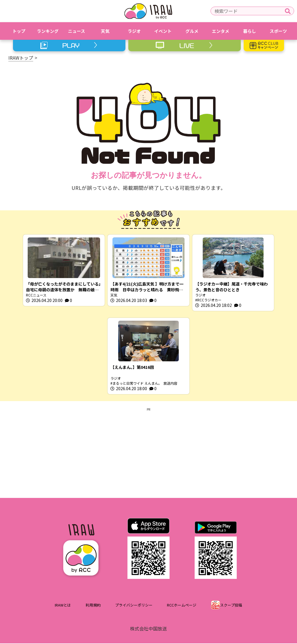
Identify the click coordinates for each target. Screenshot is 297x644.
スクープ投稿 (231, 606)
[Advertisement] (148, 452)
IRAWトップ (21, 58)
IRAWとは (63, 606)
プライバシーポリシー (134, 606)
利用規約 (93, 606)
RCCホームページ (182, 606)
